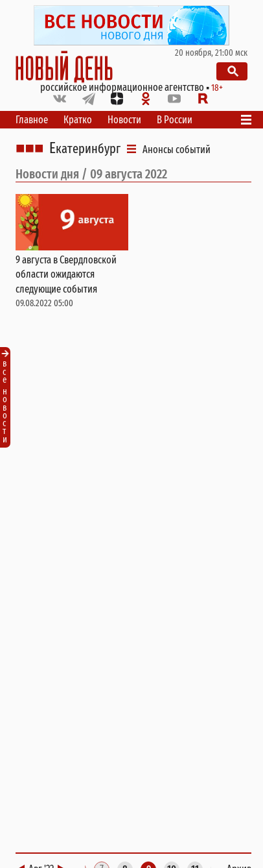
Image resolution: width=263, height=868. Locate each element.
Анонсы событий (177, 150)
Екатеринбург (85, 149)
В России (175, 120)
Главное (32, 120)
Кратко (78, 120)
